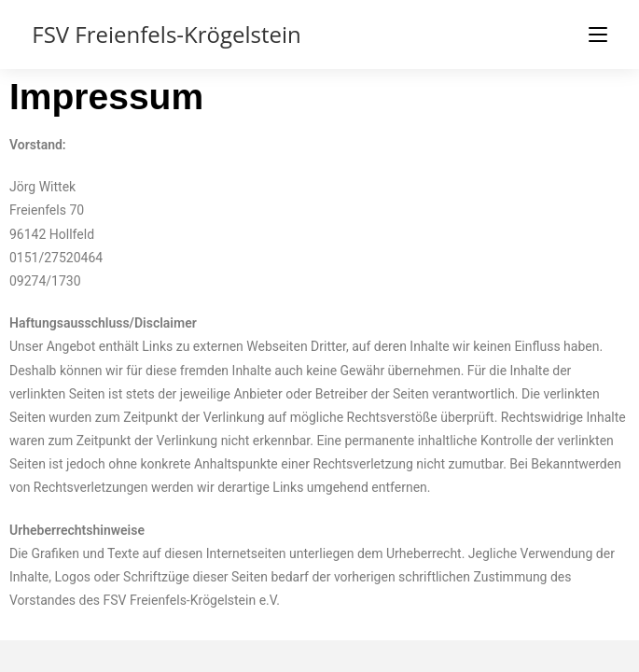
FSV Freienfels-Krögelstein (167, 34)
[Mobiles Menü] (598, 35)
